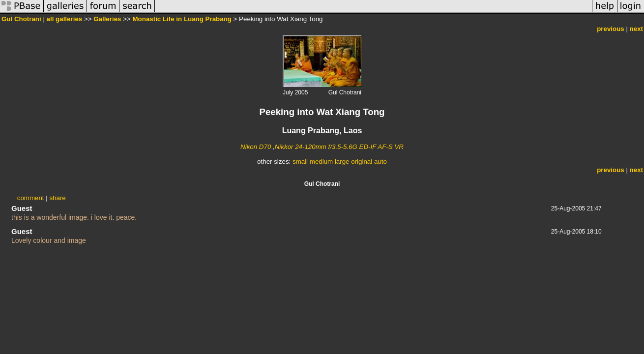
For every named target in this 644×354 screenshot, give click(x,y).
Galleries (107, 19)
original (362, 162)
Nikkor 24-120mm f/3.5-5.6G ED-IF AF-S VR (339, 147)
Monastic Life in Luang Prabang (182, 19)
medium (321, 162)
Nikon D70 (256, 147)
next (636, 29)
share (57, 198)
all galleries (65, 19)
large (342, 162)
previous (611, 29)
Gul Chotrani (21, 19)
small (300, 162)
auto (381, 162)
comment (31, 198)
